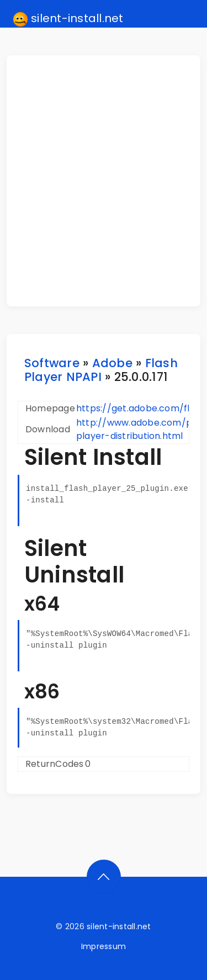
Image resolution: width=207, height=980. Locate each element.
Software (52, 363)
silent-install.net (68, 19)
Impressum (104, 946)
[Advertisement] (104, 181)
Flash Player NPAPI (101, 370)
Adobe (112, 363)
